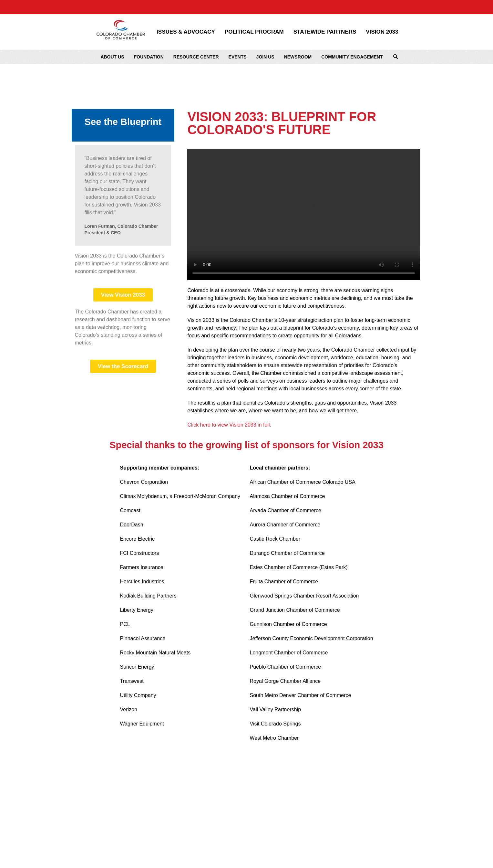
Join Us (265, 57)
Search (395, 57)
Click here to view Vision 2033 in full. (230, 425)
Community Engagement (352, 57)
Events (238, 57)
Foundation (149, 57)
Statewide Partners (325, 32)
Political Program (254, 32)
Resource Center (196, 57)
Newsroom (298, 57)
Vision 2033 (382, 32)
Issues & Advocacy (186, 32)
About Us (112, 57)
